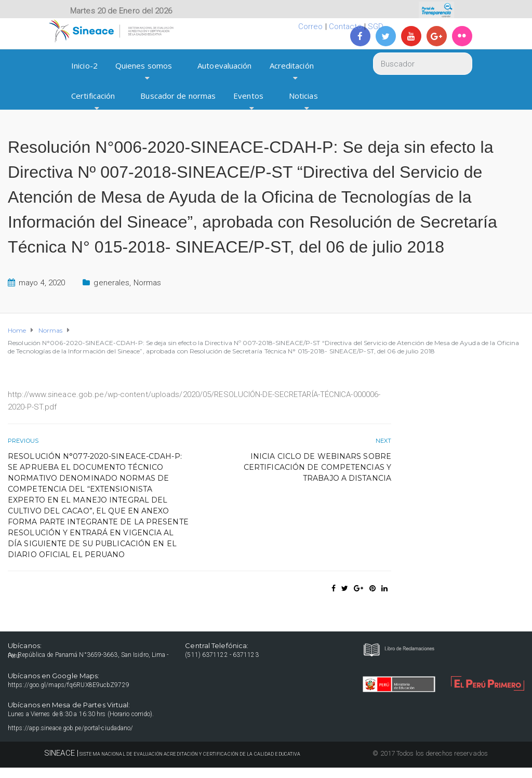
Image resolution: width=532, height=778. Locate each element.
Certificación (93, 96)
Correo (311, 27)
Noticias (303, 96)
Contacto (345, 27)
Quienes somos (144, 65)
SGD (376, 27)
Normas (148, 283)
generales (111, 283)
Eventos (248, 96)
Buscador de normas (178, 96)
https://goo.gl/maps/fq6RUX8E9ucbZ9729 (69, 685)
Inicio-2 (84, 65)
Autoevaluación (224, 65)
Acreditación (292, 65)
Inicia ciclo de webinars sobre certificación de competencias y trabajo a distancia (317, 467)
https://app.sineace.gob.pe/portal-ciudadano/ (70, 728)
